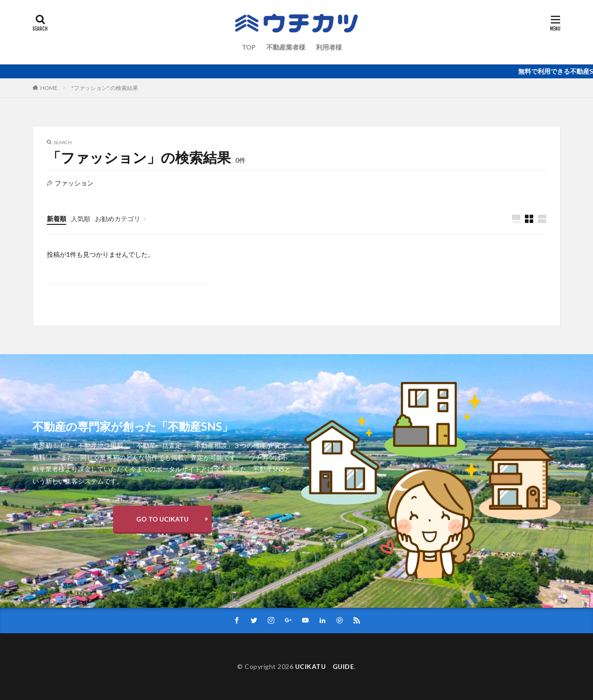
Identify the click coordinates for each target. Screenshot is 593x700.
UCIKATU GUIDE (325, 666)
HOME (49, 88)
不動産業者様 (286, 47)
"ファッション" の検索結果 (105, 88)
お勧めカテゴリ (118, 219)
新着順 (57, 219)
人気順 (81, 219)
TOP (249, 47)
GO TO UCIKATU (162, 519)
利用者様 (329, 47)
